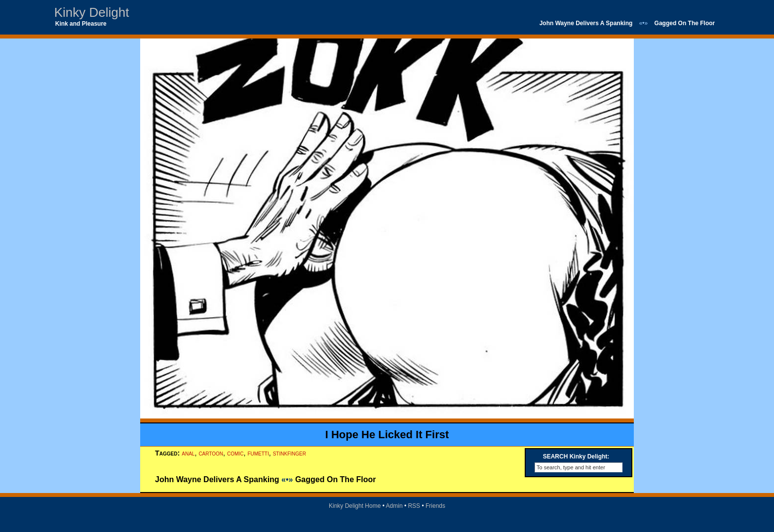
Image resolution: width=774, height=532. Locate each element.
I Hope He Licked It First (387, 435)
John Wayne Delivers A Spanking (586, 23)
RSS (414, 506)
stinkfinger (290, 453)
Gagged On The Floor (685, 23)
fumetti (258, 453)
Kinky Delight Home (355, 506)
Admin (394, 506)
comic (235, 453)
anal (188, 453)
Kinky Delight (92, 12)
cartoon (211, 453)
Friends (435, 506)
